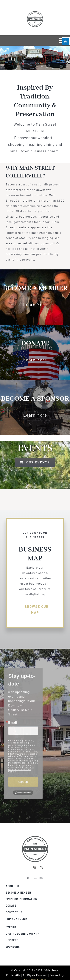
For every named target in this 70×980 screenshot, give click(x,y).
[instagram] (35, 867)
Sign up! (23, 783)
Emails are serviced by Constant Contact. (21, 770)
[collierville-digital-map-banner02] (35, 836)
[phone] (42, 867)
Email (13, 724)
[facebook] (28, 867)
